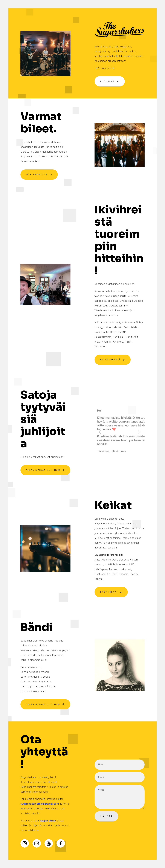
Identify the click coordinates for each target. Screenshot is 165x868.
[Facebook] (61, 843)
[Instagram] (25, 843)
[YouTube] (49, 843)
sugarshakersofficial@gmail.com (40, 804)
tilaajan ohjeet (48, 821)
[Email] (37, 843)
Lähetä (107, 816)
